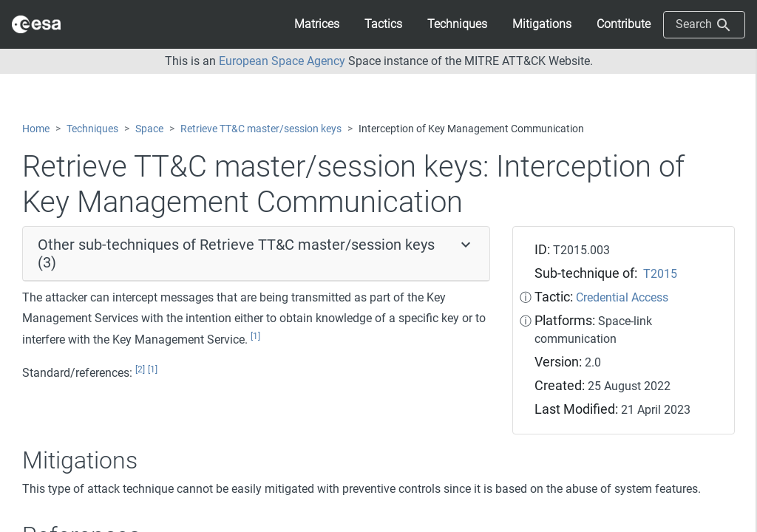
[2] (140, 369)
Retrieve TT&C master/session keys (261, 129)
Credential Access (622, 297)
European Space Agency (282, 61)
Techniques (92, 129)
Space (149, 129)
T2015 (660, 274)
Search (704, 25)
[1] (255, 336)
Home (36, 129)
